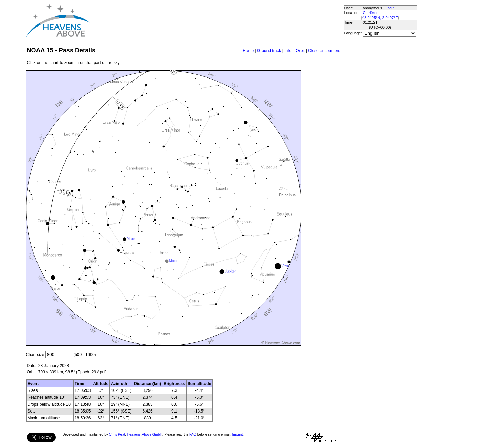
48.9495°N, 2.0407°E (380, 18)
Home (248, 51)
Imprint (238, 434)
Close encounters (324, 51)
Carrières (371, 13)
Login (390, 8)
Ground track (269, 51)
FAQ (193, 434)
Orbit (300, 51)
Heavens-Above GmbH (145, 434)
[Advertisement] (216, 21)
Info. (288, 51)
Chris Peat (117, 434)
